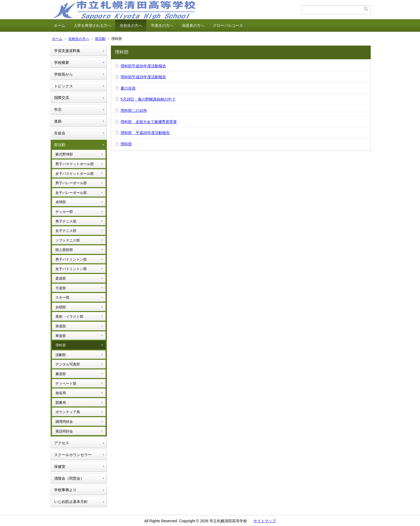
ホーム (59, 25)
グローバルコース (228, 25)
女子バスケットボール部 (75, 174)
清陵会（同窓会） (69, 478)
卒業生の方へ (162, 25)
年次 (58, 109)
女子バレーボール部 (71, 193)
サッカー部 (64, 212)
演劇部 (61, 355)
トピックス (63, 86)
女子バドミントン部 (71, 269)
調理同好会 (64, 422)
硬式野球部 (64, 154)
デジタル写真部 (68, 364)
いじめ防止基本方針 (71, 502)
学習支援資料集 (67, 51)
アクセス (62, 443)
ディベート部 (66, 384)
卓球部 (61, 202)
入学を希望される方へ (92, 25)
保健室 (60, 466)
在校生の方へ (131, 25)
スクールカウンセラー (73, 455)
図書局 (61, 403)
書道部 (61, 374)
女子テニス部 (66, 231)
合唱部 (61, 307)
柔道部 (61, 278)
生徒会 (60, 133)
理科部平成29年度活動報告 (143, 77)
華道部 (61, 336)
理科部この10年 (134, 110)
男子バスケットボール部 (75, 164)
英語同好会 (64, 431)
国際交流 (62, 98)
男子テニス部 (66, 221)
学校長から (63, 74)
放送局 (61, 393)
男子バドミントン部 (71, 259)
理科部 (61, 345)
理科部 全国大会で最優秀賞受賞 (149, 122)
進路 (58, 121)
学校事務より (65, 490)
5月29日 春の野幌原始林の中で (148, 99)
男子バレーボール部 (71, 183)
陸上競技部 (64, 250)
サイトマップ (265, 521)
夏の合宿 (128, 88)
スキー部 (62, 297)
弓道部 (61, 288)
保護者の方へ (193, 25)
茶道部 (61, 326)
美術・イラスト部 (69, 316)
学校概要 (62, 62)
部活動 (100, 39)
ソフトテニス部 (68, 240)
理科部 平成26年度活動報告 (145, 133)
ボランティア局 (68, 412)
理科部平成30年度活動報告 (143, 66)
